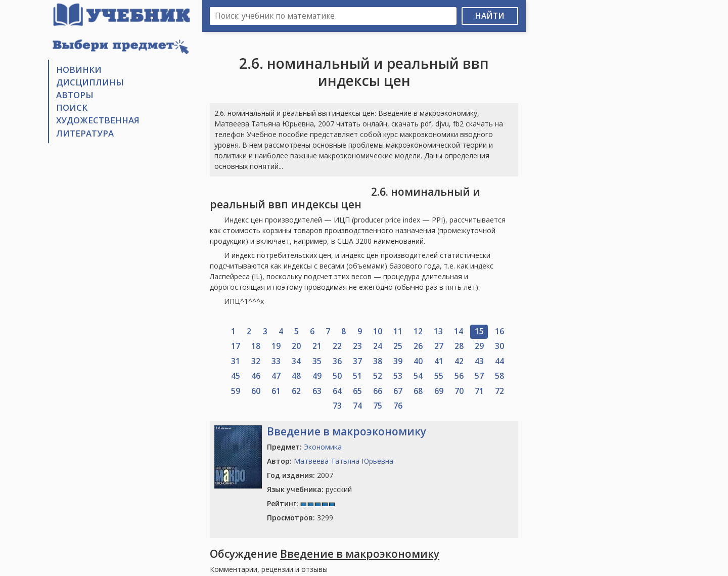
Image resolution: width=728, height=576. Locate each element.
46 (256, 376)
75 (378, 406)
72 (499, 391)
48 (296, 376)
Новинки (79, 70)
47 (276, 376)
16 (499, 331)
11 (398, 331)
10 (378, 331)
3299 (300, 518)
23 (357, 346)
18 (256, 346)
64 (337, 391)
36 (337, 361)
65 (357, 391)
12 (418, 331)
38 (378, 361)
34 (296, 361)
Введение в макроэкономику (347, 431)
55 (439, 376)
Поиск (72, 107)
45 (236, 376)
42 (459, 361)
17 (236, 346)
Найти (490, 16)
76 (398, 406)
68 (418, 391)
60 (256, 391)
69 (439, 391)
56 (459, 376)
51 (357, 376)
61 (276, 391)
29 (479, 346)
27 (439, 346)
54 (418, 376)
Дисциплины (90, 82)
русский (309, 489)
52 (378, 376)
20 (296, 346)
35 (317, 361)
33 (276, 361)
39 (398, 361)
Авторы (75, 95)
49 (317, 376)
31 (236, 361)
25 (398, 346)
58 (499, 376)
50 (337, 376)
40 (418, 361)
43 (479, 361)
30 (499, 346)
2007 (300, 475)
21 (317, 346)
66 (378, 391)
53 (398, 376)
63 (317, 391)
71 (479, 391)
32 (256, 361)
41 (439, 361)
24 (378, 346)
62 (296, 391)
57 (479, 376)
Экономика (323, 447)
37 (357, 361)
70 (459, 391)
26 (418, 346)
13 (438, 331)
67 (398, 391)
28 (459, 346)
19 (276, 346)
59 (236, 391)
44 (499, 361)
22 (337, 346)
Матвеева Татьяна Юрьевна (344, 461)
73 (337, 406)
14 (459, 331)
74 (357, 406)
